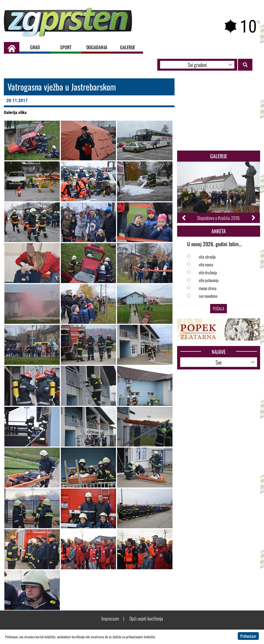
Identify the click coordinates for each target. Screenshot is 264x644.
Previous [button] (184, 218)
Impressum (110, 618)
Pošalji (218, 309)
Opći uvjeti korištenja (146, 618)
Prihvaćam (248, 636)
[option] (218, 192)
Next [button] (253, 218)
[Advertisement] (218, 113)
